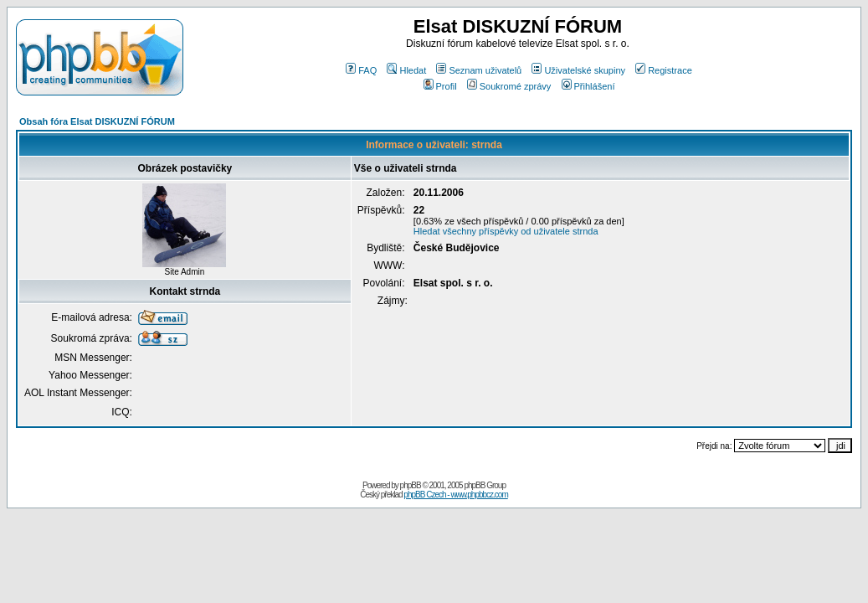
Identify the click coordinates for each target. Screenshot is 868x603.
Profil (440, 86)
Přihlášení (588, 86)
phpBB (411, 485)
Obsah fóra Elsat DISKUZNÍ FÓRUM (97, 121)
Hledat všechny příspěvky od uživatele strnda (506, 231)
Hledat (406, 70)
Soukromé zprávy (509, 86)
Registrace (664, 70)
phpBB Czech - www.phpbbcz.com (455, 495)
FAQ (361, 70)
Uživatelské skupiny (578, 70)
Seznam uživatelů (479, 70)
